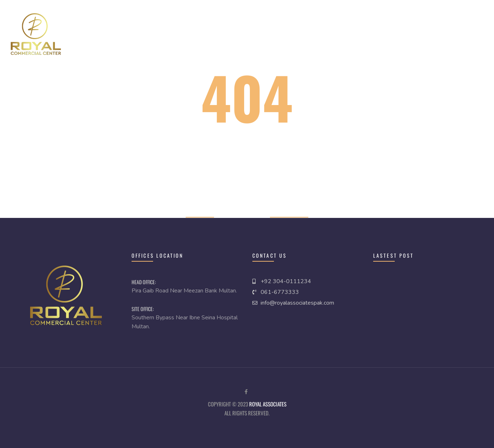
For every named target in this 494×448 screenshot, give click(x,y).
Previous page (289, 212)
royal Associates (268, 404)
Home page (200, 212)
